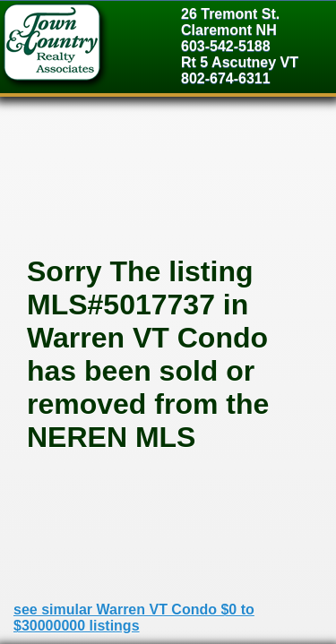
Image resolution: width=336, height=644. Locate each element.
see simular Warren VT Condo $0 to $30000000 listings (134, 618)
